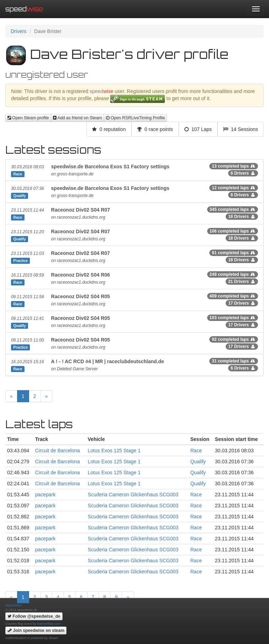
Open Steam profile (28, 118)
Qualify (198, 462)
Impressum (14, 605)
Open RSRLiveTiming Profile (135, 118)
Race (196, 451)
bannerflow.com (49, 624)
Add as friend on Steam (77, 118)
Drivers (18, 31)
